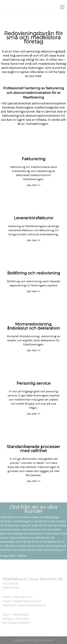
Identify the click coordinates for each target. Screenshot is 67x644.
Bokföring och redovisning (34, 273)
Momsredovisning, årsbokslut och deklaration (34, 326)
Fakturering (33, 159)
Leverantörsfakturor (34, 218)
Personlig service (33, 383)
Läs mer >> (33, 185)
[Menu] (63, 7)
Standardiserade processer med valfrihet (33, 449)
